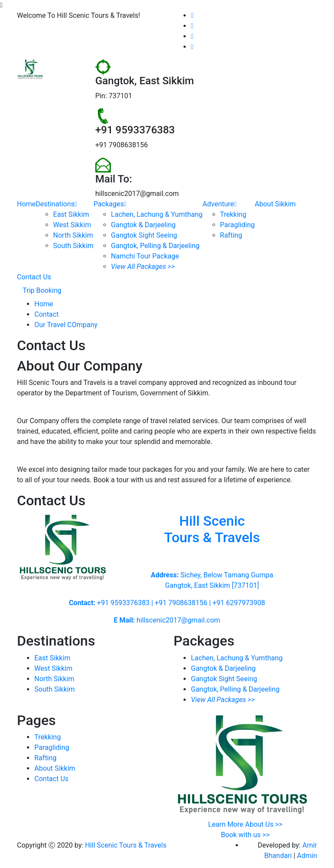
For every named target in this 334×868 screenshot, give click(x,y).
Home (26, 204)
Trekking (233, 214)
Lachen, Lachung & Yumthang (157, 214)
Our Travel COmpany (66, 325)
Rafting (231, 235)
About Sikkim (275, 204)
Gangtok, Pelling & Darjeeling (155, 246)
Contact (47, 314)
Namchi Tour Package (145, 256)
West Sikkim (72, 225)
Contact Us (34, 277)
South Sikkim (73, 246)
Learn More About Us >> (245, 824)
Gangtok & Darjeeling (143, 225)
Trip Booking (42, 290)
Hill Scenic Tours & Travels (126, 845)
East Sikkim (71, 214)
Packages (110, 204)
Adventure (220, 204)
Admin (307, 856)
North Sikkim (73, 235)
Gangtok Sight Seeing (144, 235)
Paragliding (237, 225)
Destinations (56, 204)
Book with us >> (245, 835)
